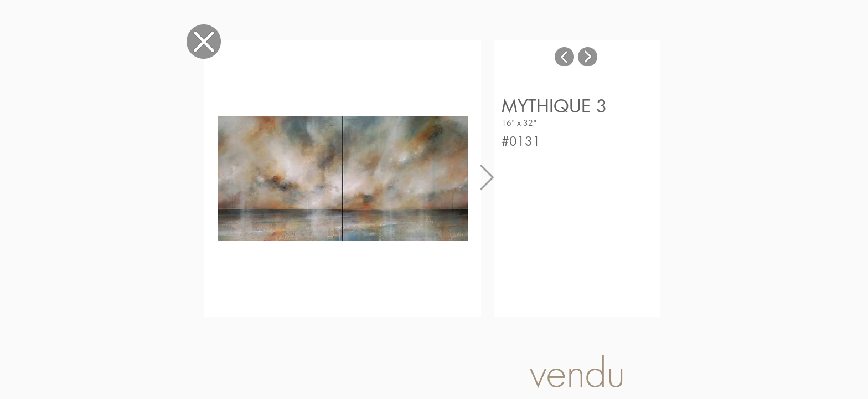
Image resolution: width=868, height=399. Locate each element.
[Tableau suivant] (588, 57)
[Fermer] (204, 41)
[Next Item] (487, 178)
